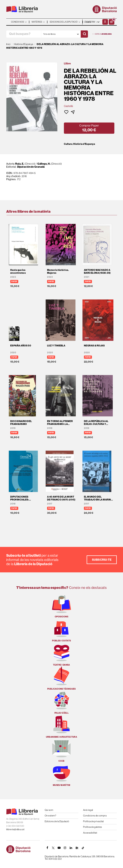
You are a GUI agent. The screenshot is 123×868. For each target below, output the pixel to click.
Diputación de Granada (31, 167)
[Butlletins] (77, 848)
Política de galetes (93, 827)
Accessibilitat (90, 833)
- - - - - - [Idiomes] (92, 22)
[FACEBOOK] (47, 848)
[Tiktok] (83, 848)
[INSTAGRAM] (65, 848)
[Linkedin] (71, 848)
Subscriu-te (102, 560)
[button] (112, 22)
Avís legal (88, 810)
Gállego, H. (44, 164)
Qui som (49, 810)
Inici (8, 44)
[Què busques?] (24, 34)
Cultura (68, 144)
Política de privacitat (93, 821)
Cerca (102, 34)
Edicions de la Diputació (57, 821)
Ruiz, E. (20, 164)
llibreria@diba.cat (15, 829)
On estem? (50, 816)
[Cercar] (84, 34)
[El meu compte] (105, 22)
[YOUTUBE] (59, 848)
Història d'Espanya (84, 144)
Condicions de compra (95, 816)
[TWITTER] (53, 848)
